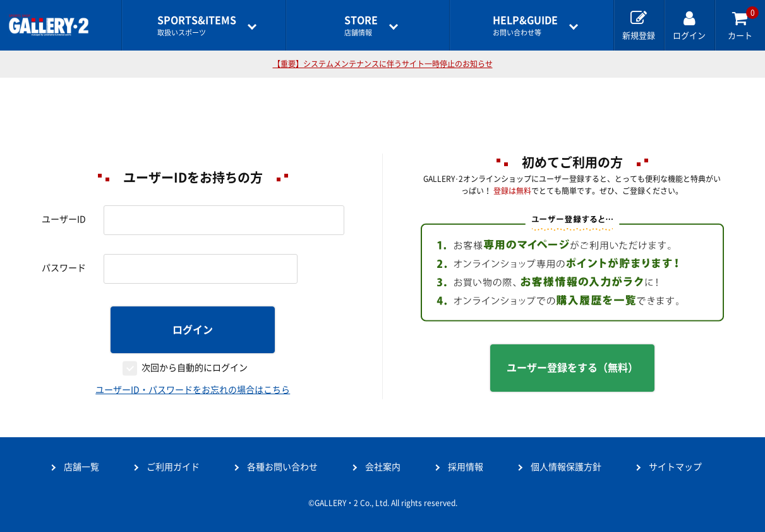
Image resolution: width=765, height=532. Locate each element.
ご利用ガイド (173, 467)
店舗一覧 (81, 467)
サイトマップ (675, 467)
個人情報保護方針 (566, 467)
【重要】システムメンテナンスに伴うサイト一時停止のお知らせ (383, 64)
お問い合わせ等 (525, 26)
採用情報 (466, 467)
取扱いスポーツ (197, 26)
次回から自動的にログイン (195, 368)
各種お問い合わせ (282, 467)
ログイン (193, 330)
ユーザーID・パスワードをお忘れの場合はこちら (193, 390)
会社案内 (383, 467)
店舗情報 (361, 26)
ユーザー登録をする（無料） (572, 368)
